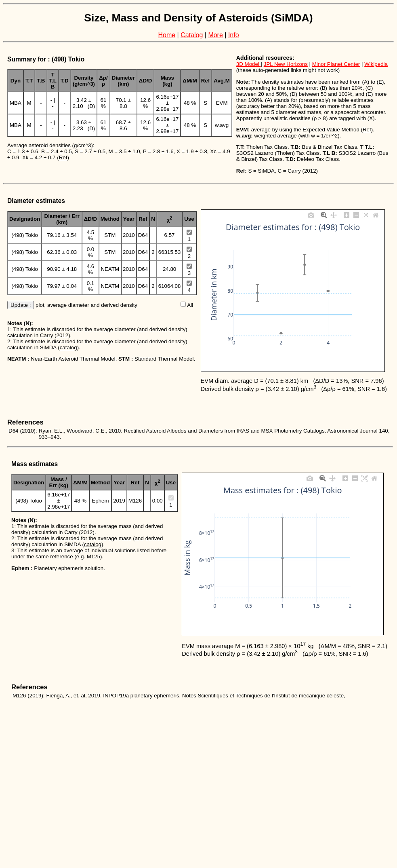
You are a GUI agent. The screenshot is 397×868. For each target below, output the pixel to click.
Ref (63, 157)
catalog (68, 347)
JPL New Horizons (286, 64)
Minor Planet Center (336, 64)
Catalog (192, 35)
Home (167, 35)
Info (234, 35)
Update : (21, 305)
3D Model (249, 64)
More (215, 35)
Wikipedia (376, 64)
